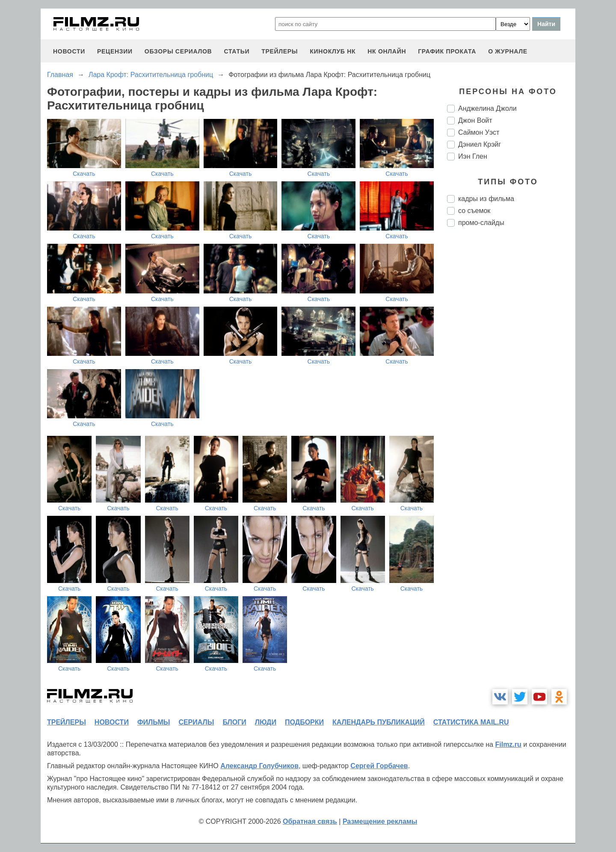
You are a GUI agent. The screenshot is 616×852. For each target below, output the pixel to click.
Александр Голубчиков (259, 766)
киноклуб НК (333, 51)
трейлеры (280, 51)
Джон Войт (475, 120)
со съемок (474, 211)
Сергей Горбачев (379, 766)
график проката (447, 51)
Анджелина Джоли (487, 108)
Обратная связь (310, 821)
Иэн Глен (473, 156)
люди (266, 722)
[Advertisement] (511, 376)
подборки (304, 722)
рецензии (115, 51)
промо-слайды (481, 223)
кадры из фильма (486, 199)
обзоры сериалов (178, 51)
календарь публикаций (379, 722)
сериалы (196, 722)
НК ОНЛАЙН (387, 51)
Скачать (84, 174)
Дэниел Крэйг (480, 144)
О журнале (508, 51)
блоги (234, 722)
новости (69, 51)
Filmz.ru (508, 744)
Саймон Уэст (479, 132)
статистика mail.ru (471, 722)
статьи (237, 51)
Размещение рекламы (380, 821)
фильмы (154, 722)
